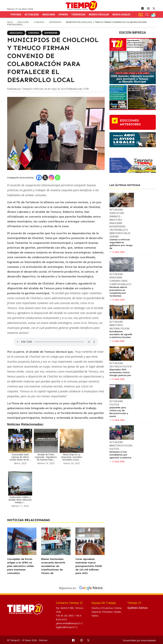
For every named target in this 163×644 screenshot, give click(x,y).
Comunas (39, 22)
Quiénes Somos (138, 608)
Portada (16, 15)
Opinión (63, 15)
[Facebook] (39, 178)
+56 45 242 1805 (65, 616)
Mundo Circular (99, 15)
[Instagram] (51, 178)
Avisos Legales (121, 15)
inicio (10, 22)
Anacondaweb (148, 640)
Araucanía (49, 15)
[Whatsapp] (58, 178)
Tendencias (78, 15)
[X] (45, 178)
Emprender (55, 22)
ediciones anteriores (130, 122)
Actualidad (32, 15)
